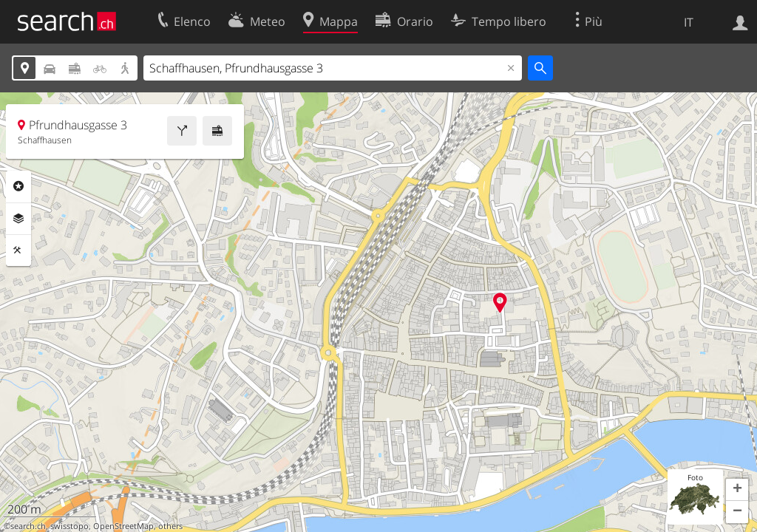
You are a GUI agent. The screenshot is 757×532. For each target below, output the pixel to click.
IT (689, 22)
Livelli (18, 219)
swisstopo (69, 526)
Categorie (18, 186)
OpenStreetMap (123, 526)
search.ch (28, 526)
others (170, 526)
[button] (737, 490)
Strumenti (18, 250)
